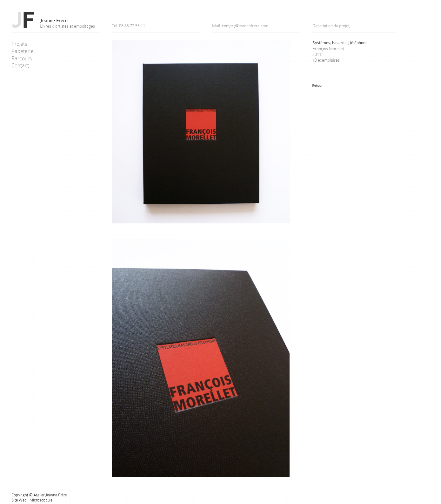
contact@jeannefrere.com (245, 26)
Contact (20, 65)
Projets (19, 44)
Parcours (22, 58)
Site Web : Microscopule (32, 500)
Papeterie (23, 51)
